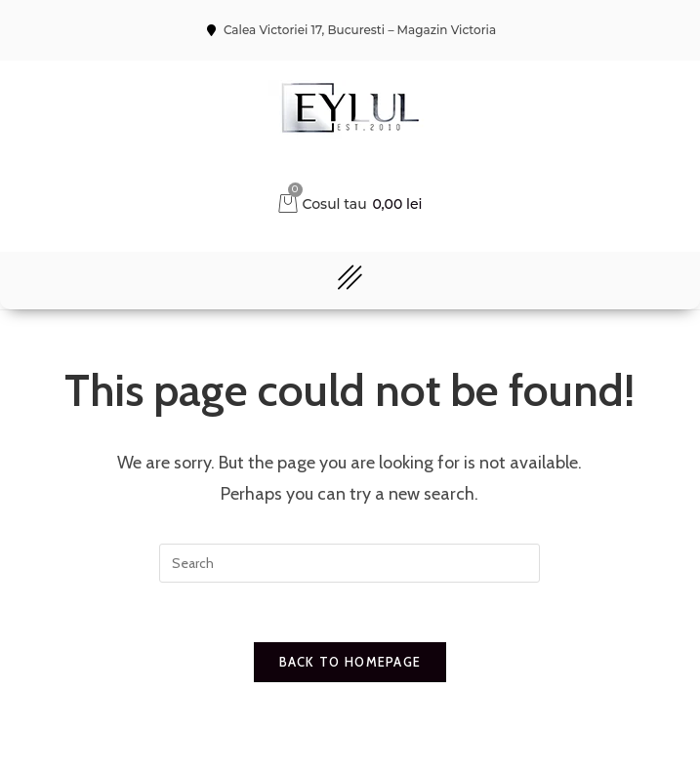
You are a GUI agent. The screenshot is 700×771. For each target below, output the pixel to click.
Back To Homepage (350, 662)
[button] (350, 281)
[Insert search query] (350, 563)
